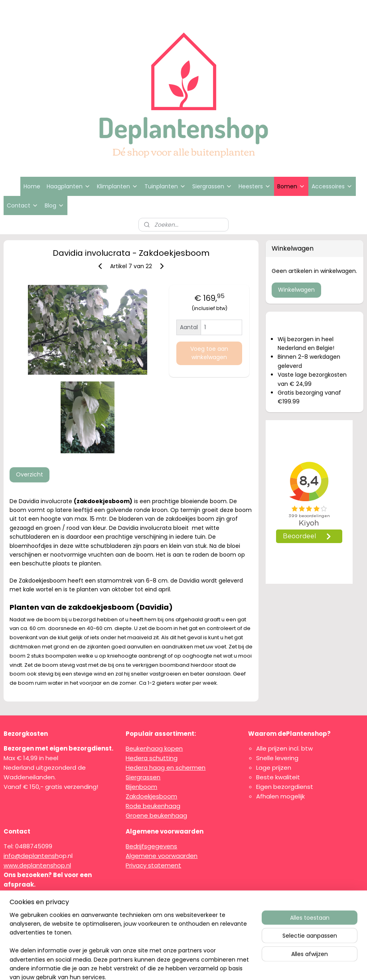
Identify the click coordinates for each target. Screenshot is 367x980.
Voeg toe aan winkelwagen (209, 353)
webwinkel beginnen (211, 965)
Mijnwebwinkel (282, 965)
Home (32, 186)
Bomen (291, 186)
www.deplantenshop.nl (37, 865)
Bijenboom (141, 787)
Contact (23, 205)
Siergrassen (212, 186)
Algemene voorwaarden (162, 856)
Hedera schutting (152, 758)
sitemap (165, 965)
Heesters (255, 186)
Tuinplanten (165, 186)
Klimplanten (117, 186)
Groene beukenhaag (156, 815)
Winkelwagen (296, 290)
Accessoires (332, 186)
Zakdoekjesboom (151, 796)
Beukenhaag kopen (154, 748)
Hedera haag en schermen (166, 768)
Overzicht (30, 474)
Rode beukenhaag (153, 806)
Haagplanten (69, 186)
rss (182, 965)
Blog (54, 205)
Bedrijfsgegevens (151, 846)
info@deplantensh (31, 856)
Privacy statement (153, 865)
